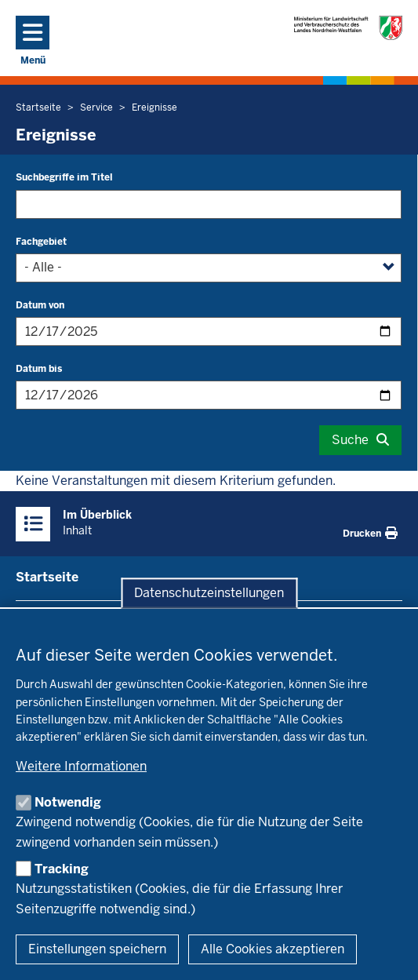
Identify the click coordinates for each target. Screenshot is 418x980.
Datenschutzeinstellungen (209, 593)
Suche (350, 440)
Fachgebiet (41, 242)
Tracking (62, 869)
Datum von (40, 305)
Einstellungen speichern (97, 949)
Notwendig (68, 802)
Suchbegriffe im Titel (64, 177)
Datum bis (39, 369)
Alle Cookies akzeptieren (273, 949)
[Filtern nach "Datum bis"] (209, 395)
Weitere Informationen (81, 766)
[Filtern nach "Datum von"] (209, 332)
